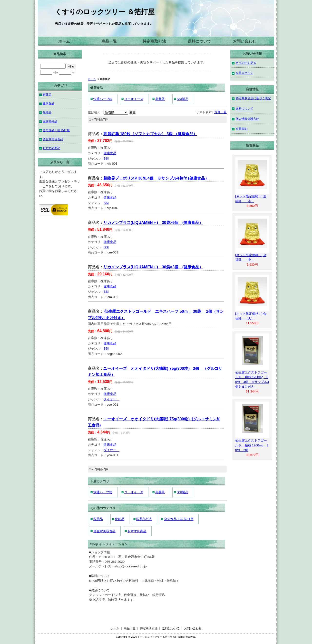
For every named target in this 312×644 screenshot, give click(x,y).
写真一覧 (220, 112)
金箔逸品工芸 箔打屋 (179, 519)
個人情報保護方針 (247, 119)
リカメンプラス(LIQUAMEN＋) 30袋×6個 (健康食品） (153, 223)
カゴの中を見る (246, 63)
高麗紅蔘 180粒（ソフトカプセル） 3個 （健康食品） (150, 134)
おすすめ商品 (137, 531)
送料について (199, 41)
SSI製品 (182, 99)
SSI (106, 158)
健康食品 (110, 153)
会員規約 (242, 129)
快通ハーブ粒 (103, 99)
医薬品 (98, 519)
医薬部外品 (144, 519)
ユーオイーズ (134, 99)
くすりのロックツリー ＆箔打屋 (105, 12)
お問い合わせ (244, 41)
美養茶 (160, 99)
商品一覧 (109, 41)
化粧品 (120, 519)
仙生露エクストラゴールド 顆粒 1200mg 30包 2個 (252, 445)
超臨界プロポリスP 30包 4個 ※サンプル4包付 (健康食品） (156, 178)
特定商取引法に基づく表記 (253, 98)
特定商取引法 (154, 41)
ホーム (64, 41)
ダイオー (112, 399)
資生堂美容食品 (104, 531)
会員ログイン (244, 73)
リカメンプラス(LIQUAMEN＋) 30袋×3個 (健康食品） (153, 267)
